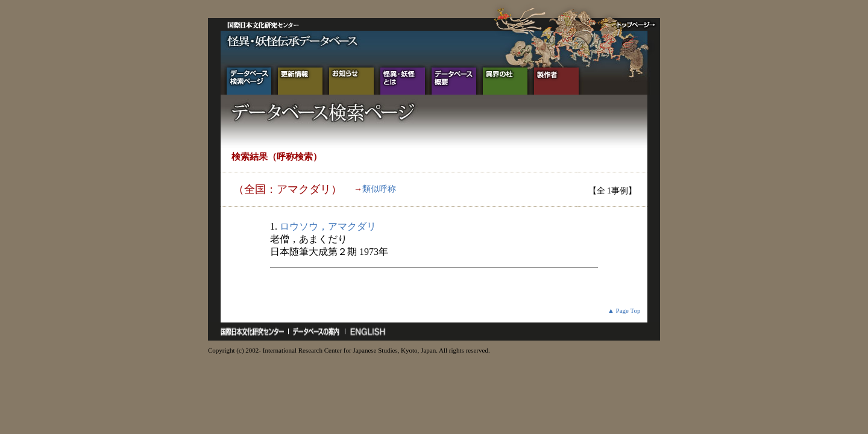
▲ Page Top (624, 310)
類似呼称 (379, 189)
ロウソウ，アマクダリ (328, 226)
